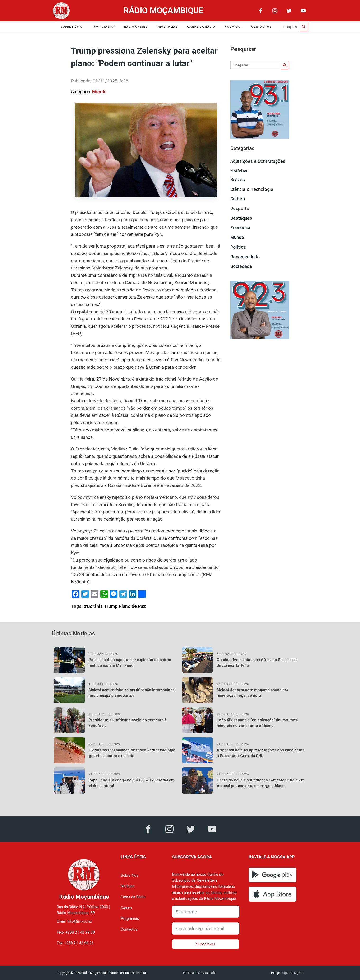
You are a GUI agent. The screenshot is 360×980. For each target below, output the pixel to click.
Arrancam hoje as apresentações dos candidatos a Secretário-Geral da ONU (261, 753)
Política (238, 247)
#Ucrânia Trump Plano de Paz (115, 606)
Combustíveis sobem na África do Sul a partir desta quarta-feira (257, 663)
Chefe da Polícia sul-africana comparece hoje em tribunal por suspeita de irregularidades (261, 783)
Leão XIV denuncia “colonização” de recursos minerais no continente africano (257, 723)
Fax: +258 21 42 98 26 (75, 943)
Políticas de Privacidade (199, 973)
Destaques (241, 218)
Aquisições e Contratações (258, 161)
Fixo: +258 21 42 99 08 (76, 932)
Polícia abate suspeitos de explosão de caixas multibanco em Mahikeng (130, 663)
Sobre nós (72, 27)
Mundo (99, 92)
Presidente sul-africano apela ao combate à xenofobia (128, 723)
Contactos (261, 27)
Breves (238, 179)
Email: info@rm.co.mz (74, 921)
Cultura (238, 199)
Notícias (104, 27)
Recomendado (245, 257)
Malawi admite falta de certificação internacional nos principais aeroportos (132, 693)
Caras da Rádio (201, 27)
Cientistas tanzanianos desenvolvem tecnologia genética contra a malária (132, 753)
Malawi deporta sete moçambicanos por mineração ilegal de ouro (253, 693)
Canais (126, 908)
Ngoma (233, 27)
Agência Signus (292, 973)
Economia (240, 228)
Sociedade (241, 266)
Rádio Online (136, 27)
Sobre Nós (130, 875)
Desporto (240, 208)
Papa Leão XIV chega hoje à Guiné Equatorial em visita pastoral (132, 783)
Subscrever (206, 944)
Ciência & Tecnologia (252, 189)
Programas (167, 27)
